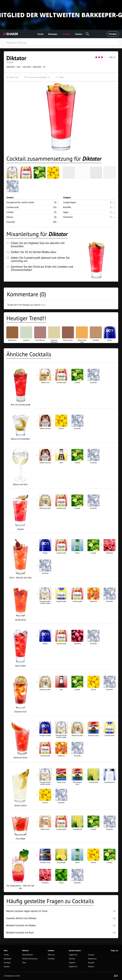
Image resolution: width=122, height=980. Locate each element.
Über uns (51, 955)
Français (91, 955)
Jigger (66, 212)
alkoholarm (11, 67)
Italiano (91, 967)
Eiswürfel (11, 222)
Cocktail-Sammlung (30, 959)
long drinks (37, 67)
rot (44, 67)
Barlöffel (67, 207)
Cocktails (66, 34)
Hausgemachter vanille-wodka (20, 202)
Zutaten (79, 34)
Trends (40, 34)
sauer (19, 67)
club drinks (27, 67)
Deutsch (72, 959)
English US (73, 967)
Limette (10, 212)
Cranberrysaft (13, 207)
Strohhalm (68, 217)
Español (72, 963)
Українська (92, 959)
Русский (91, 963)
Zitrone (10, 217)
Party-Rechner (28, 955)
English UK (73, 955)
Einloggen (113, 34)
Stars (24, 963)
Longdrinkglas (70, 202)
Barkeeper (53, 34)
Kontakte (51, 959)
